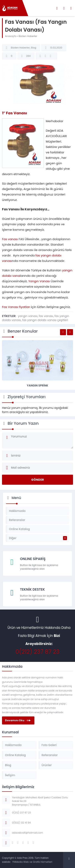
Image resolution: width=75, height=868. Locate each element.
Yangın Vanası (39, 281)
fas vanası (46, 316)
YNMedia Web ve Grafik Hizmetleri (32, 862)
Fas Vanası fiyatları (16, 307)
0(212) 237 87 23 (37, 652)
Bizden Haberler (28, 36)
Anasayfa (11, 36)
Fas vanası (10, 239)
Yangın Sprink (37, 385)
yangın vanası (28, 316)
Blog (34, 48)
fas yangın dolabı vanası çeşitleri (45, 320)
